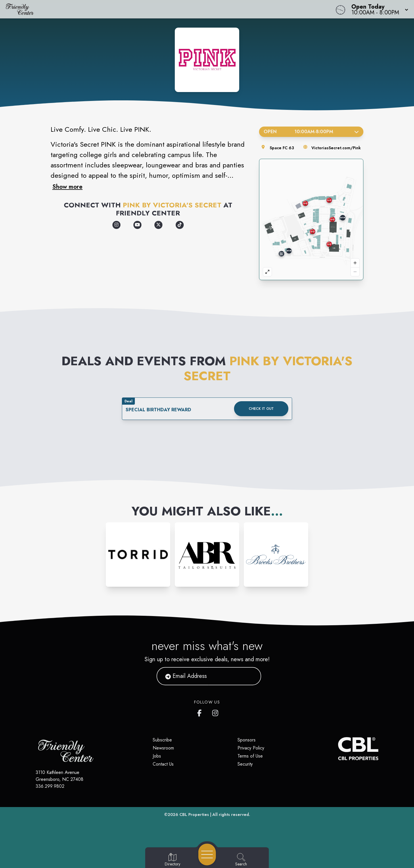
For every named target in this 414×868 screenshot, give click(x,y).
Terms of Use (250, 756)
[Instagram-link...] (138, 555)
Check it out (261, 409)
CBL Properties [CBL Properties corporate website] (194, 815)
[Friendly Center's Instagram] (216, 712)
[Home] (156, 9)
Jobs (157, 756)
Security (245, 764)
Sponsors (247, 740)
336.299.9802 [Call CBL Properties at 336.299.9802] (50, 786)
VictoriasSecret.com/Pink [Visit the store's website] (336, 148)
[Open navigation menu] (207, 854)
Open (311, 132)
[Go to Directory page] (172, 860)
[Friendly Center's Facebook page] (201, 712)
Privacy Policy (251, 748)
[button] (378, 9)
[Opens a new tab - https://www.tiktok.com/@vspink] (180, 225)
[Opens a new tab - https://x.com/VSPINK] (158, 225)
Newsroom (163, 748)
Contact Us (163, 764)
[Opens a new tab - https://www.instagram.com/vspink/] (116, 225)
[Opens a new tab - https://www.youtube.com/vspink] (137, 225)
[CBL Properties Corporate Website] (338, 749)
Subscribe (162, 740)
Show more (67, 187)
